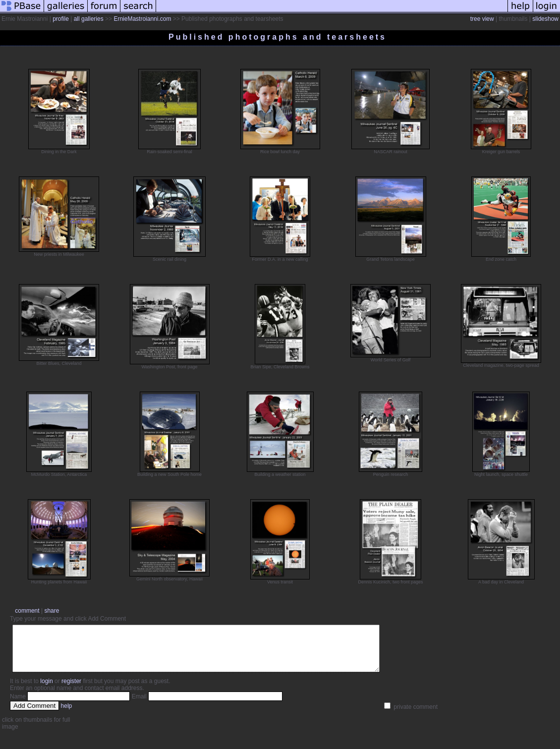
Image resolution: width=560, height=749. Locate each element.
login (46, 690)
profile (61, 19)
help (67, 715)
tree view (482, 19)
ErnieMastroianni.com (142, 19)
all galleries (89, 19)
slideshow (545, 19)
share (52, 611)
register (71, 690)
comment (27, 611)
